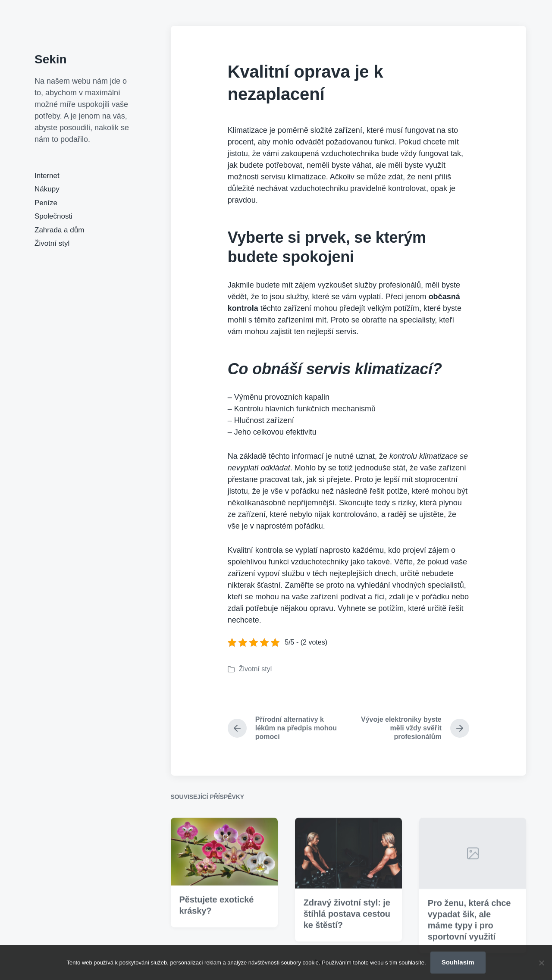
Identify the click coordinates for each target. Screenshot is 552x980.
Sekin (51, 59)
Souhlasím (458, 962)
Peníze (46, 203)
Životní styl (52, 243)
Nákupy (47, 189)
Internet (47, 176)
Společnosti (53, 216)
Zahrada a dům (59, 230)
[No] (541, 963)
